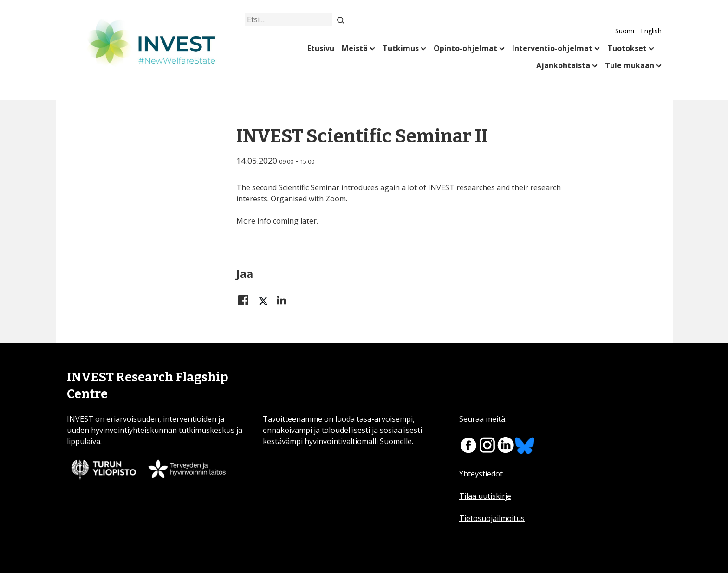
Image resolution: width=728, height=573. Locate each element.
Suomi (625, 31)
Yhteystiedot (481, 474)
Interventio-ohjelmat (552, 48)
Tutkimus (401, 48)
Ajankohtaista (563, 65)
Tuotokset (627, 48)
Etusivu (321, 48)
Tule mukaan (630, 65)
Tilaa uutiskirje (485, 496)
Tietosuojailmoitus (492, 518)
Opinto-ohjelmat (465, 48)
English (651, 31)
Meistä (355, 48)
